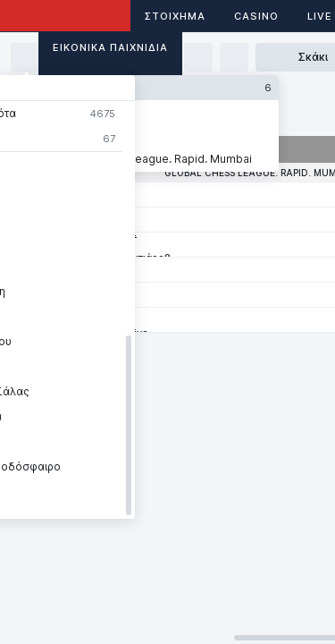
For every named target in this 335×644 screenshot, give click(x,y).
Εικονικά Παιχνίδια (110, 47)
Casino (256, 16)
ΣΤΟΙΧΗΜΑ (175, 16)
